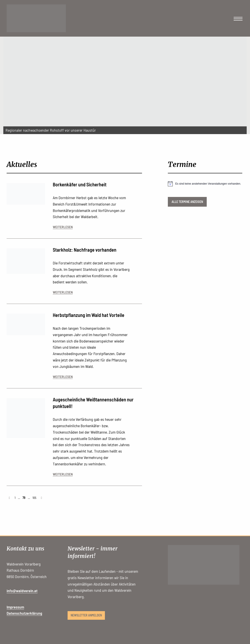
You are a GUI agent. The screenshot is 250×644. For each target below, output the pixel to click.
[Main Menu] (238, 19)
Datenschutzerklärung (24, 613)
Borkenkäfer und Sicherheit (80, 184)
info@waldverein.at (22, 591)
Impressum (15, 607)
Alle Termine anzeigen (187, 202)
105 (34, 498)
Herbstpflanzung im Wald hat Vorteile (89, 315)
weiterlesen (63, 227)
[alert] (205, 184)
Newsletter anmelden (86, 615)
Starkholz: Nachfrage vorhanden (85, 250)
